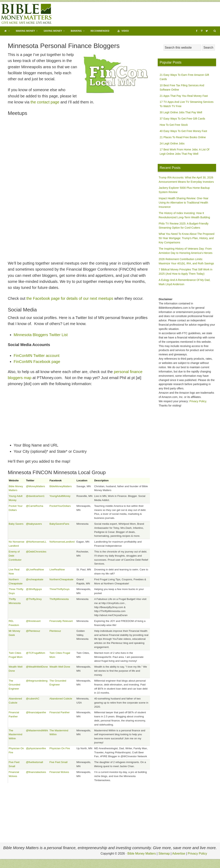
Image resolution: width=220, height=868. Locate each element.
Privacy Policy (198, 401)
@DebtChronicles (36, 552)
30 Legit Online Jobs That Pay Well (181, 112)
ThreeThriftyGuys (59, 589)
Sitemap (164, 854)
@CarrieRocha (34, 506)
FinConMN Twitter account (37, 356)
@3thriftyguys (34, 589)
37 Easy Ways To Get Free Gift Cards (182, 119)
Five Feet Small (59, 762)
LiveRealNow (57, 569)
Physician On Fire (60, 748)
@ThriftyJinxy (34, 599)
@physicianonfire (36, 748)
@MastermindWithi (37, 730)
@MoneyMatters (35, 486)
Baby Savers (16, 524)
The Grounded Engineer (15, 685)
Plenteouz (55, 631)
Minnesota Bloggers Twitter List (41, 335)
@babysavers (34, 524)
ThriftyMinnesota (59, 599)
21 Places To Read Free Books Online (183, 137)
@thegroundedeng (37, 681)
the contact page (45, 102)
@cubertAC (33, 699)
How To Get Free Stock (174, 125)
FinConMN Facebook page (37, 362)
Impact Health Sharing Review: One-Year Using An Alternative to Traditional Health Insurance (184, 203)
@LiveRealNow (35, 569)
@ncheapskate (35, 579)
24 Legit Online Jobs (172, 143)
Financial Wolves (59, 772)
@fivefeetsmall (34, 762)
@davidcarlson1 (35, 496)
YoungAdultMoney (60, 496)
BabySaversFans (59, 524)
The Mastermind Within (16, 735)
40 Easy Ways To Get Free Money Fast (183, 131)
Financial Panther (60, 712)
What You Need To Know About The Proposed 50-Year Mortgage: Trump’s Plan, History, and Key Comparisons (187, 238)
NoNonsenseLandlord (62, 542)
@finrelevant (33, 621)
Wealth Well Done (60, 667)
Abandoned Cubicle (61, 699)
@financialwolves (36, 772)
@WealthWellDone (37, 667)
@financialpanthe (36, 712)
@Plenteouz (33, 631)
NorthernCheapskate (61, 579)
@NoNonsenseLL (36, 542)
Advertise (179, 854)
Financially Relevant (61, 621)
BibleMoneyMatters (61, 486)
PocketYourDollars (60, 506)
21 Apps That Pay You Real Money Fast (184, 96)
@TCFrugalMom (36, 653)
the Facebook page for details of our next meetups (70, 298)
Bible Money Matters (26, 14)
